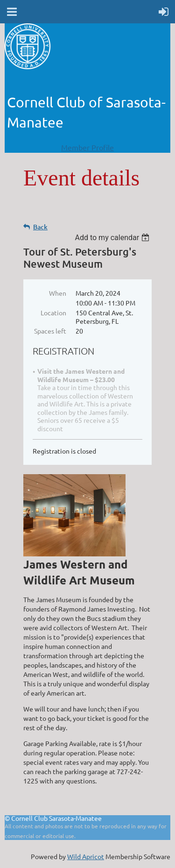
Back (40, 227)
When (58, 293)
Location (53, 313)
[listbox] (113, 238)
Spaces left (50, 331)
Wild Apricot (86, 856)
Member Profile (87, 147)
